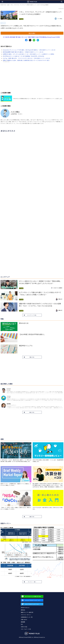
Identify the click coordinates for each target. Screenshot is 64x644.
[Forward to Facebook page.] (32, 600)
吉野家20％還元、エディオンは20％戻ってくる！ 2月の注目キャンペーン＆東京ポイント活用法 (29, 54)
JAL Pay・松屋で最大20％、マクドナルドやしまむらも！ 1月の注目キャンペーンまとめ (26, 58)
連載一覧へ (32, 517)
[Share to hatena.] (38, 40)
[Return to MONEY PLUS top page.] (32, 2)
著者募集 (23, 622)
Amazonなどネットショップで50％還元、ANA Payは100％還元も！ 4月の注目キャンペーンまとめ (29, 50)
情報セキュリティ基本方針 (27, 612)
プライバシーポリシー (26, 615)
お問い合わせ (24, 620)
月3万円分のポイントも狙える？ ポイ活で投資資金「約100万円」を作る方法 (24, 56)
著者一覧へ (32, 412)
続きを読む (32, 33)
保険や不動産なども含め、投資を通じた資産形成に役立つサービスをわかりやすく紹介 (26, 60)
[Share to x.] (30, 40)
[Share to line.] (34, 40)
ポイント (3, 23)
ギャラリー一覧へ (32, 582)
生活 (8, 5)
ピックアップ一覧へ (32, 315)
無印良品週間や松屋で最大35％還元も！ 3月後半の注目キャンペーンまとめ (23, 52)
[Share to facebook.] (26, 40)
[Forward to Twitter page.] (32, 604)
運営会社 (23, 610)
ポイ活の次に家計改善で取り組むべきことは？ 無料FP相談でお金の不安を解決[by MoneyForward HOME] (31, 37)
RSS (22, 624)
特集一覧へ (32, 357)
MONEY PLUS (3, 5)
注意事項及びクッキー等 (27, 617)
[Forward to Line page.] (32, 596)
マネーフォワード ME (26, 629)
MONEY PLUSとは (25, 608)
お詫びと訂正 (24, 627)
